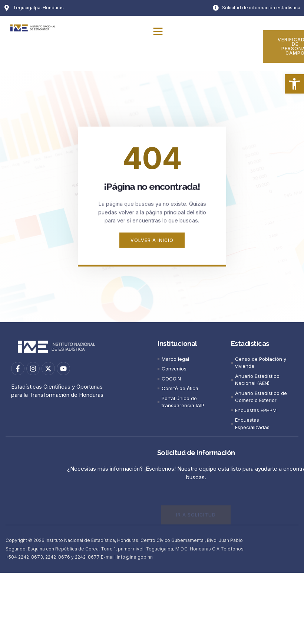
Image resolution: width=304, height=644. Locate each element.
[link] (294, 84)
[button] (158, 31)
